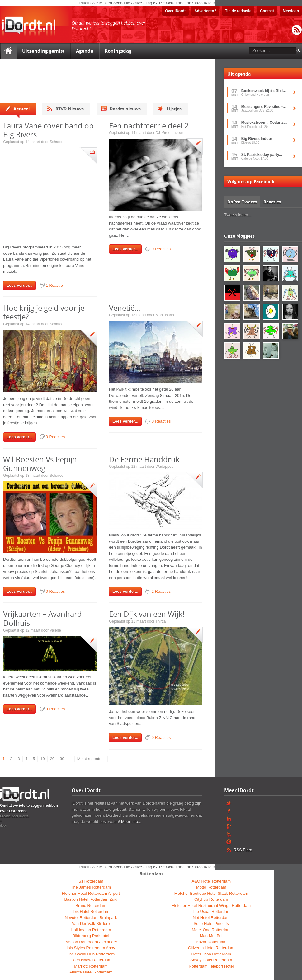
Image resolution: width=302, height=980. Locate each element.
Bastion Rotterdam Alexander (91, 942)
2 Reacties (161, 591)
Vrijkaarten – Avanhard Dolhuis (42, 618)
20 (52, 759)
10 (42, 759)
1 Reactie (54, 285)
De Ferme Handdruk (144, 459)
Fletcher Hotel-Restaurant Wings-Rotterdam (211, 906)
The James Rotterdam (91, 887)
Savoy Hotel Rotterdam (211, 960)
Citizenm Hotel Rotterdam (211, 948)
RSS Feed (297, 30)
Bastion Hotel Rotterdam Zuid (91, 899)
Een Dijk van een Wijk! (147, 614)
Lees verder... (19, 285)
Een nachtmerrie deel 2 (149, 126)
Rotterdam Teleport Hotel (211, 966)
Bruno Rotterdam (91, 906)
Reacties (272, 202)
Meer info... (131, 822)
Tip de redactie (238, 11)
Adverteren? (205, 11)
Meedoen (291, 11)
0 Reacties (161, 249)
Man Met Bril (211, 936)
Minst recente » (91, 759)
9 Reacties (55, 709)
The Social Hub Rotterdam (91, 954)
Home (8, 51)
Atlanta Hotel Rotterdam (91, 972)
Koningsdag (118, 51)
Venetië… (125, 308)
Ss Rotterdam (91, 881)
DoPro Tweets (242, 202)
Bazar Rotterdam (211, 942)
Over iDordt (175, 11)
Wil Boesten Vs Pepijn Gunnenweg (40, 464)
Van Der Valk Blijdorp (91, 924)
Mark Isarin (165, 315)
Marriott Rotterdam (91, 966)
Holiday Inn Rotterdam (91, 930)
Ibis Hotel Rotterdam (91, 911)
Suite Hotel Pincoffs (211, 924)
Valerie (55, 630)
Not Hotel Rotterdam (211, 918)
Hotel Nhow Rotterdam (91, 960)
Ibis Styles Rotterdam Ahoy (91, 948)
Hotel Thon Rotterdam (211, 954)
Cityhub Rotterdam (211, 899)
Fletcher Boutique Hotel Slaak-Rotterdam (211, 893)
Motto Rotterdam (211, 887)
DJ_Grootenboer (169, 133)
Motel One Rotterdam (211, 930)
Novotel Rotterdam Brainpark (91, 918)
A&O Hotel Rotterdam (211, 881)
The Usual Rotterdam (211, 911)
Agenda (85, 51)
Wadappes (164, 467)
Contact (267, 11)
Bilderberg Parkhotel (91, 936)
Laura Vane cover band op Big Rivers (48, 130)
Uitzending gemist (43, 51)
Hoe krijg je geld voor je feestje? (44, 312)
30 (62, 759)
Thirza (160, 621)
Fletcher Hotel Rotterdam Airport (91, 893)
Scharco (56, 142)
